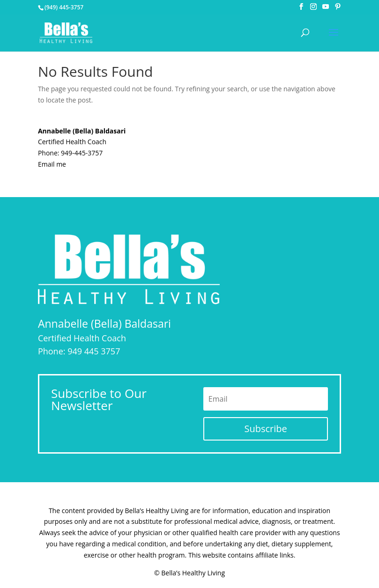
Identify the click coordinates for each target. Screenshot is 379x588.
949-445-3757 (82, 153)
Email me (52, 164)
